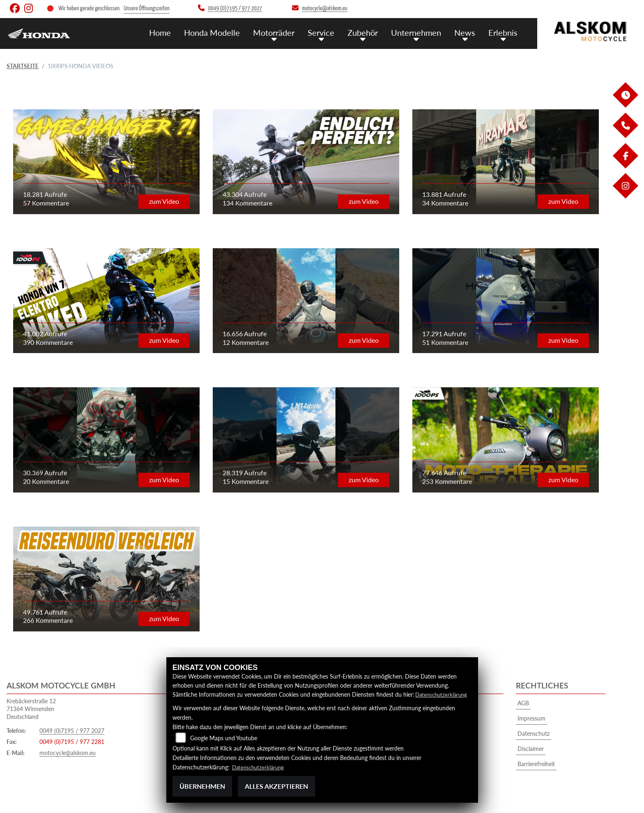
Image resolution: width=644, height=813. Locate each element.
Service (327, 32)
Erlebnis (504, 32)
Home (171, 32)
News (467, 32)
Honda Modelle (221, 32)
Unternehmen (420, 32)
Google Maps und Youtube (224, 738)
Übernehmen (202, 786)
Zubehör (368, 32)
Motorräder (281, 32)
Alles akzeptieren (276, 786)
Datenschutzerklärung (443, 694)
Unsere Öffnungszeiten (146, 8)
